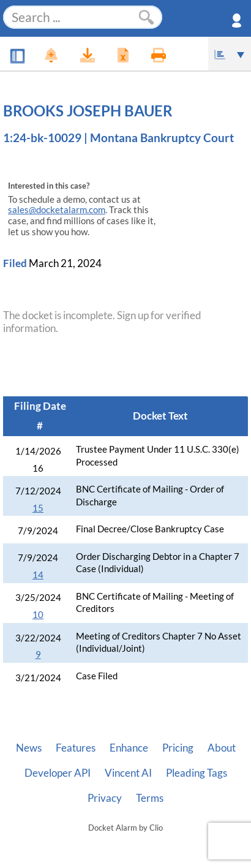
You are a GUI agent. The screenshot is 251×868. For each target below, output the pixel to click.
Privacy (105, 798)
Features (76, 748)
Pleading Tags (197, 773)
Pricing (178, 748)
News (29, 748)
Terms (150, 798)
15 (38, 508)
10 (38, 615)
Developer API (58, 773)
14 (38, 575)
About (222, 748)
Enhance (129, 748)
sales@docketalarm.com (57, 210)
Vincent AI (128, 773)
